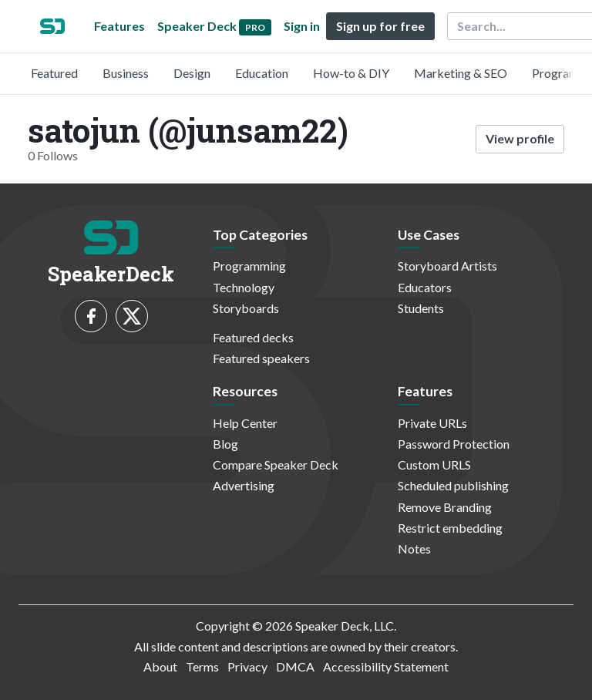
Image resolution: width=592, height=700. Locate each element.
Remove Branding (445, 507)
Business (126, 73)
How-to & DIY (351, 73)
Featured (54, 73)
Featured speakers (261, 358)
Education (262, 73)
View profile (520, 138)
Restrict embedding (450, 528)
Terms (202, 666)
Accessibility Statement (386, 666)
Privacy (247, 666)
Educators (425, 287)
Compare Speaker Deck (276, 464)
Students (421, 308)
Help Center (245, 423)
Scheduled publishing (453, 485)
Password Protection (454, 444)
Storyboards (246, 308)
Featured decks (253, 337)
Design (192, 73)
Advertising (244, 485)
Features (119, 26)
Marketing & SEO (461, 73)
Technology (244, 287)
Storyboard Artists (447, 266)
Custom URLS (434, 464)
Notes (414, 549)
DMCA (295, 666)
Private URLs (432, 423)
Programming (249, 266)
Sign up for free (380, 26)
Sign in (302, 26)
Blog (225, 444)
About (160, 666)
